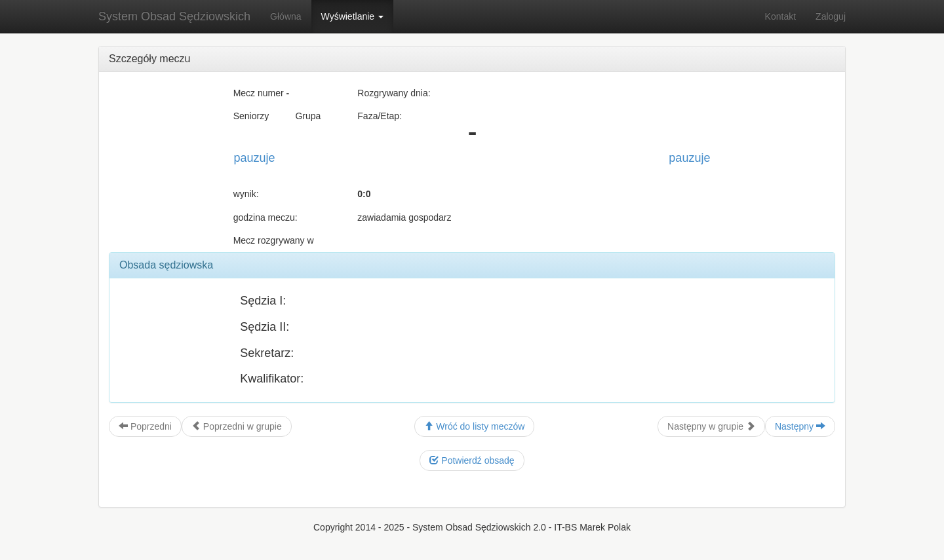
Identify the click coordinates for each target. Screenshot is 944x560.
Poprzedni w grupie (237, 426)
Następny (800, 426)
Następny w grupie (711, 426)
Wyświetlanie (352, 16)
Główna (285, 16)
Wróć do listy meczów (474, 426)
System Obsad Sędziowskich (174, 16)
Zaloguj (831, 16)
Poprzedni (145, 426)
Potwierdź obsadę (472, 460)
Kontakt (780, 16)
